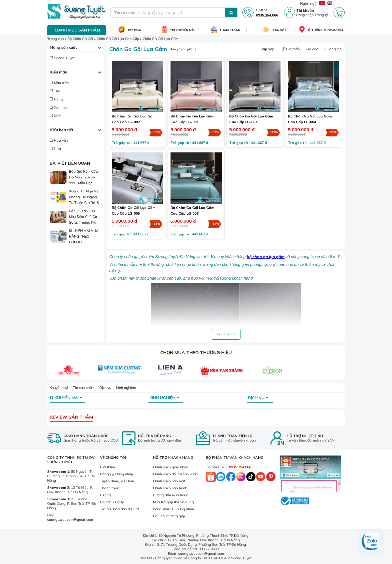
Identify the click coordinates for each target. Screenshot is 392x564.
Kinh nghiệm (126, 388)
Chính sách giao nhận (171, 467)
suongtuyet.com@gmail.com (70, 520)
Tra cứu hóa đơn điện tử (119, 509)
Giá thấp (291, 49)
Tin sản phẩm (84, 388)
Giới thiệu (107, 467)
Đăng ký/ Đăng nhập (116, 474)
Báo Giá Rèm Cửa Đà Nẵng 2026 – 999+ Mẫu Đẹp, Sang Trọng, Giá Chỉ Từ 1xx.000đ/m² (85, 178)
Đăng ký (322, 15)
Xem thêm (226, 334)
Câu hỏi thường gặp (169, 516)
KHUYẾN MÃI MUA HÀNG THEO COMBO (84, 236)
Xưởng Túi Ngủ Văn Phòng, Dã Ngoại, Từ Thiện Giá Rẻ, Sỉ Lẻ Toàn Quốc (85, 197)
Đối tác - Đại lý (112, 502)
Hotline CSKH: (228, 467)
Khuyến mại (59, 388)
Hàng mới (333, 49)
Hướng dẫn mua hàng (171, 495)
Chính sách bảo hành (170, 488)
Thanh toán (110, 488)
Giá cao (313, 49)
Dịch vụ (105, 388)
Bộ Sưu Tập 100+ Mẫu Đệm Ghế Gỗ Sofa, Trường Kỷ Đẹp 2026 (83, 217)
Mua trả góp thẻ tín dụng (173, 502)
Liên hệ (106, 495)
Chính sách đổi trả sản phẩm (176, 474)
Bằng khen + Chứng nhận (173, 509)
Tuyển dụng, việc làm (117, 481)
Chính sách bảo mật (169, 481)
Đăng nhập (305, 15)
